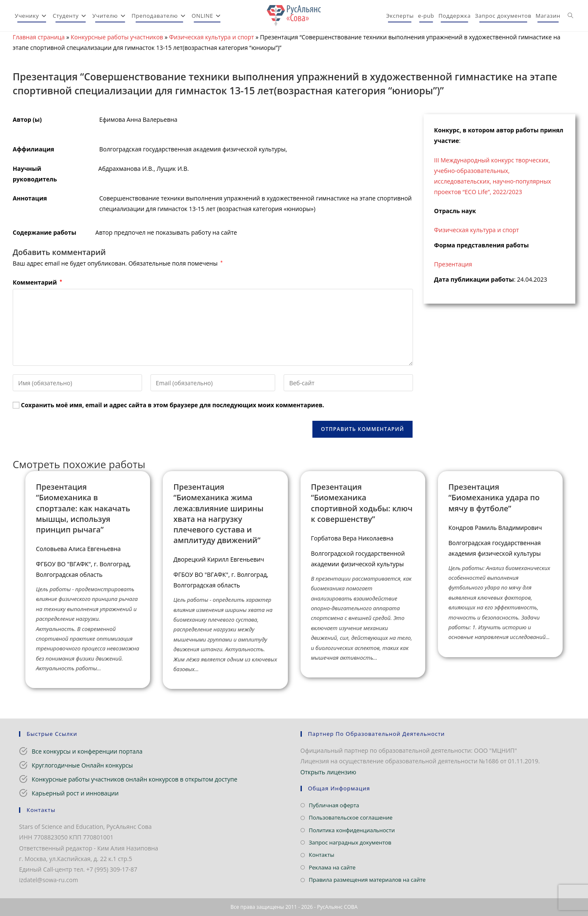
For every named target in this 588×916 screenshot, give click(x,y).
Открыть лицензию (328, 772)
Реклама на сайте (332, 867)
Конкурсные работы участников (117, 37)
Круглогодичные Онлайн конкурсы (82, 765)
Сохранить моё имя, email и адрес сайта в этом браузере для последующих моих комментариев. (173, 405)
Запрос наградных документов (350, 842)
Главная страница (39, 37)
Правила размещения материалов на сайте (367, 880)
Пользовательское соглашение (351, 817)
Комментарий (37, 282)
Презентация (453, 264)
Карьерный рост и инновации (75, 793)
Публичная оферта (334, 805)
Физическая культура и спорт (212, 37)
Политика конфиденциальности (352, 830)
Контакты (322, 855)
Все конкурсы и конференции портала (87, 751)
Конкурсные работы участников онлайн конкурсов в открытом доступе (134, 779)
